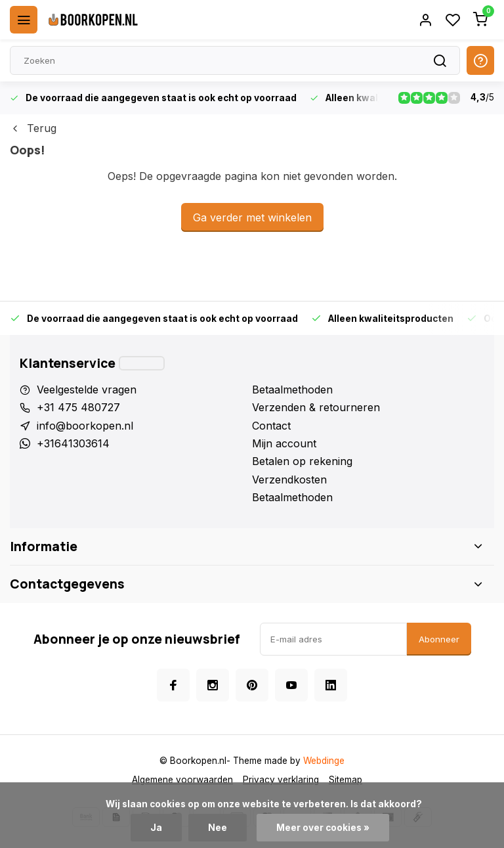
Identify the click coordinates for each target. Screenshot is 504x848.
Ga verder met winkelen (252, 217)
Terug (33, 128)
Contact (271, 426)
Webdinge (324, 761)
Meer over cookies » (323, 828)
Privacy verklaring (281, 780)
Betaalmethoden (292, 390)
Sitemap (346, 780)
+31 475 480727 (78, 407)
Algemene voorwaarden (182, 780)
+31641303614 (73, 443)
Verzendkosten (289, 480)
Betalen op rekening (302, 461)
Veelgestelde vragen (87, 390)
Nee (218, 828)
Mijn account (284, 443)
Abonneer (439, 639)
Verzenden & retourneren (316, 407)
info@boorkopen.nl (85, 426)
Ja (156, 828)
